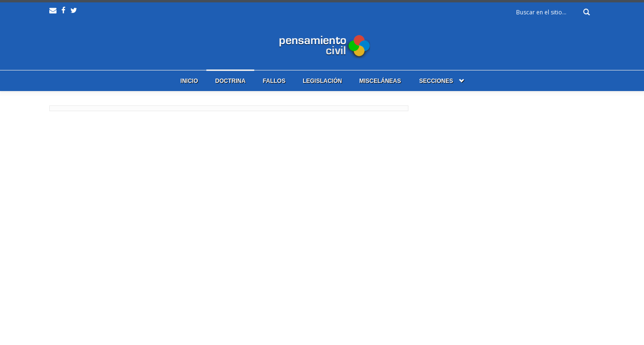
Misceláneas (380, 81)
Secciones (436, 81)
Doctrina (230, 81)
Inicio (189, 81)
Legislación (322, 81)
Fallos (274, 81)
